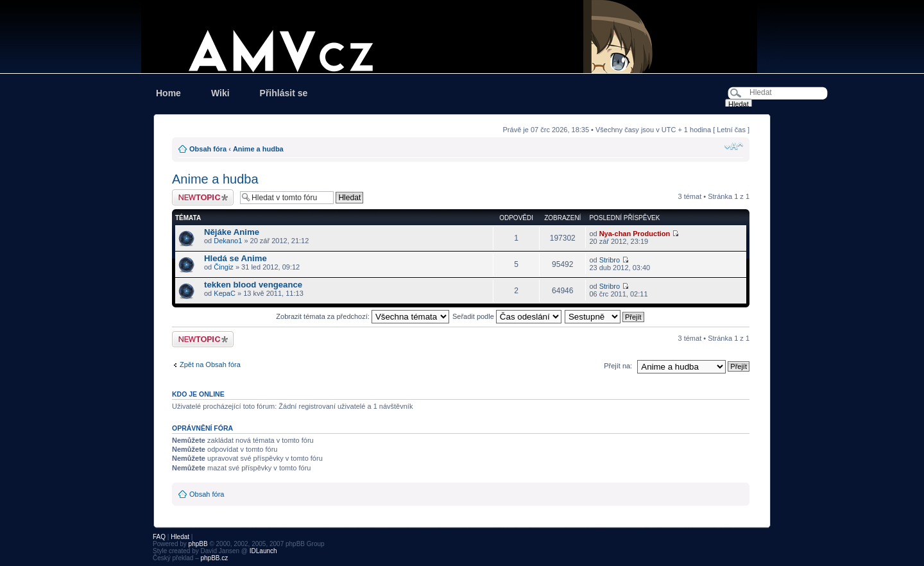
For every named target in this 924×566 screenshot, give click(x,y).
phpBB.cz (214, 558)
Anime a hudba (258, 149)
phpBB (198, 544)
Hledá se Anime (235, 258)
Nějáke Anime (232, 232)
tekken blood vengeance (253, 285)
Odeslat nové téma (203, 197)
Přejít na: (618, 366)
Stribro (610, 260)
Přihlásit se (284, 93)
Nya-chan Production (635, 234)
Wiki (220, 93)
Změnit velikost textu (734, 146)
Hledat (180, 537)
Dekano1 (228, 241)
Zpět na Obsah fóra (210, 364)
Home (168, 93)
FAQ (159, 537)
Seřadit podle (507, 316)
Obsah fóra (208, 149)
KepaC (225, 293)
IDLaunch (263, 551)
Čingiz (224, 267)
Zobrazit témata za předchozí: (363, 316)
